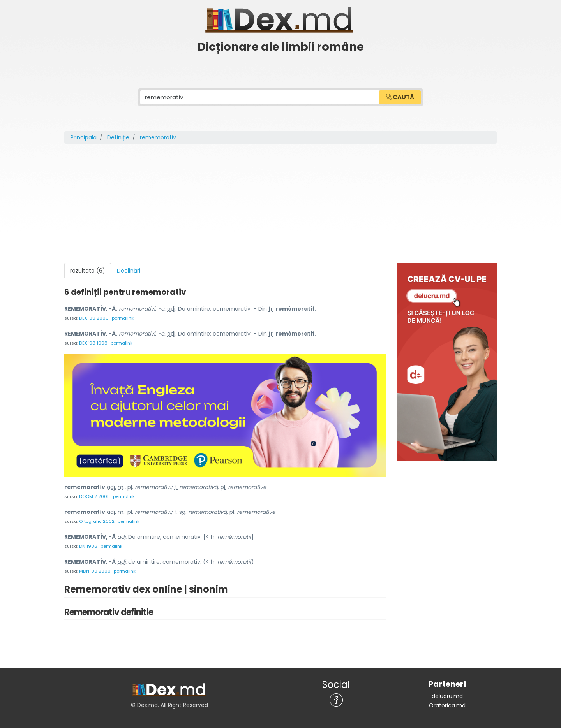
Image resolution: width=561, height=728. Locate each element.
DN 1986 (88, 546)
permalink (123, 318)
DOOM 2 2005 (94, 496)
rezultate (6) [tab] (88, 271)
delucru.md (447, 696)
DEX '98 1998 (93, 343)
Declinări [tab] (129, 271)
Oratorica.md (447, 705)
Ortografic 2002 (97, 521)
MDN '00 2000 (95, 571)
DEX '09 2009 (94, 318)
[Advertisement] (280, 204)
